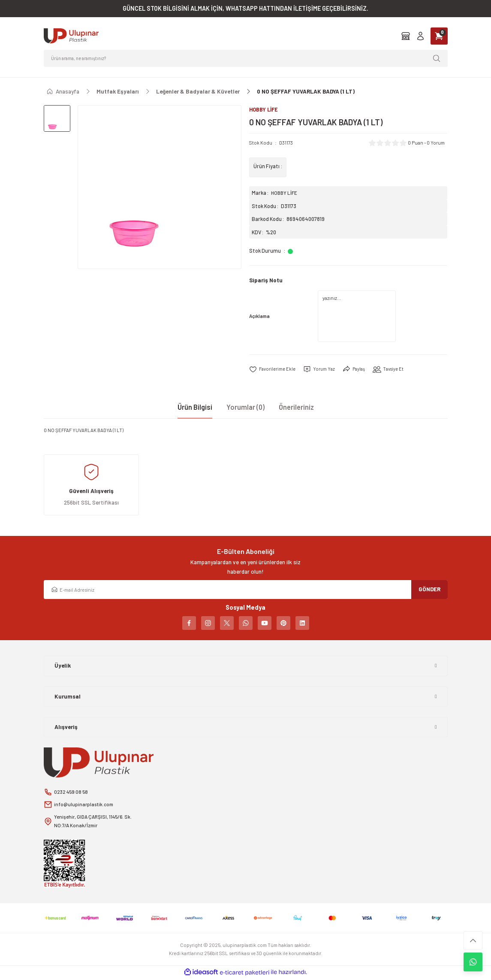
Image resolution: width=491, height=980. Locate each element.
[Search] (246, 58)
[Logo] (71, 36)
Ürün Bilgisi (195, 407)
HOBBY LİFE (285, 193)
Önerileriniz (296, 407)
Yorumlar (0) (245, 407)
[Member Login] (420, 36)
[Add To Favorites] (273, 370)
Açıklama (259, 316)
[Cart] (439, 36)
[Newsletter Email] (246, 590)
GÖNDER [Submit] (429, 590)
